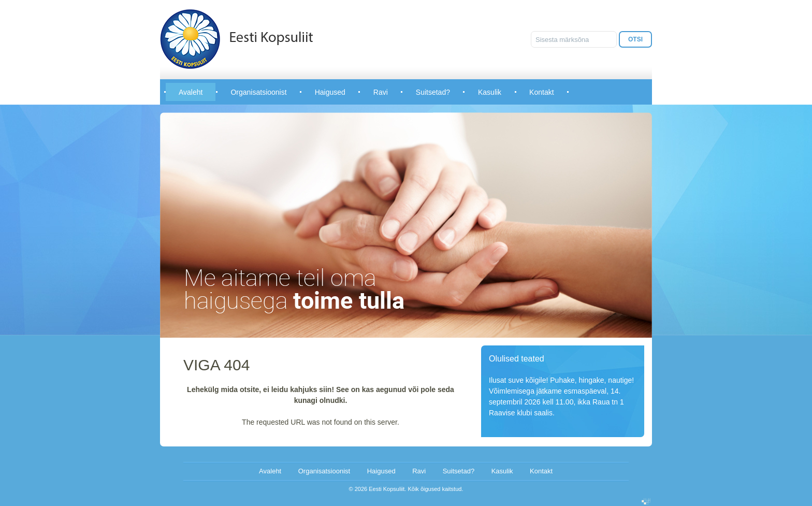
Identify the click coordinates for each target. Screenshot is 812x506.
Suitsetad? (433, 92)
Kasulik (490, 92)
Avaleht (191, 92)
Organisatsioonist (258, 92)
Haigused (330, 92)
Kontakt (541, 92)
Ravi (381, 92)
